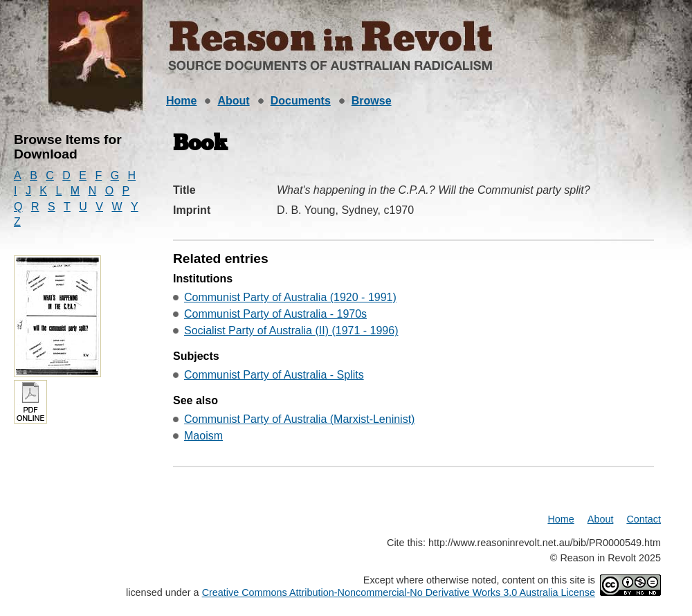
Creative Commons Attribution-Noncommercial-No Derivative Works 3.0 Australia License (399, 592)
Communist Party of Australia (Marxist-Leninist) (299, 419)
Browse (372, 101)
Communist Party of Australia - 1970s (275, 314)
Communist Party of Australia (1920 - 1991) (290, 297)
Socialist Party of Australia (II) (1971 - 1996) (291, 330)
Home (181, 101)
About (233, 101)
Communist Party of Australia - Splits (274, 375)
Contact (644, 519)
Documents (301, 101)
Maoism (203, 436)
